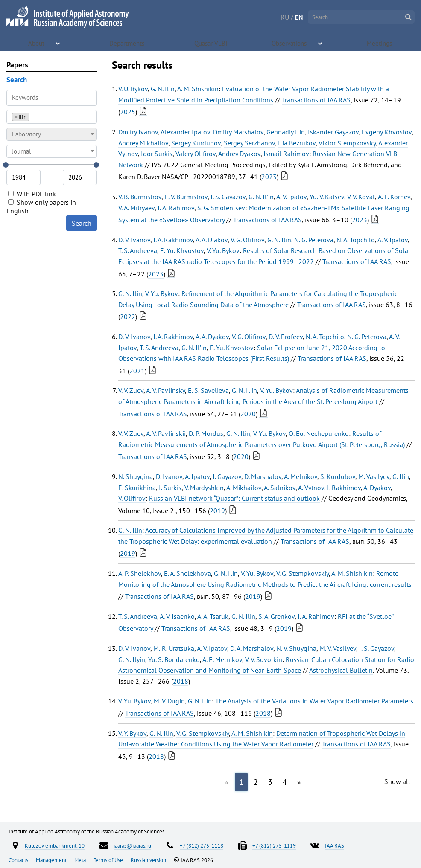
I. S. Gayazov (228, 197)
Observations (290, 43)
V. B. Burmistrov (140, 197)
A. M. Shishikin (198, 89)
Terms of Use (109, 860)
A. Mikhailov (244, 488)
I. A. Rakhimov (173, 240)
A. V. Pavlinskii (166, 433)
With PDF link (32, 194)
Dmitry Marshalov (238, 132)
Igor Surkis (157, 154)
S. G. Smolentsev (221, 208)
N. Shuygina (136, 476)
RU (285, 17)
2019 (217, 511)
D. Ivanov (169, 476)
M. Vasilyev (374, 476)
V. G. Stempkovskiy (303, 573)
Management (52, 860)
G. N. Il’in (261, 197)
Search (82, 223)
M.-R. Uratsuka (174, 648)
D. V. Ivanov (134, 240)
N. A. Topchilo (356, 240)
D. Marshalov (263, 476)
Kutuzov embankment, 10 (55, 845)
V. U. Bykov (133, 89)
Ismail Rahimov (286, 154)
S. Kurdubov (338, 476)
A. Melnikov (301, 476)
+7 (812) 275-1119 (274, 845)
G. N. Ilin (163, 89)
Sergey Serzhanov (249, 143)
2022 (128, 316)
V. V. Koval (361, 197)
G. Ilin (401, 476)
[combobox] (52, 117)
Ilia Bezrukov (297, 143)
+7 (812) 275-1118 (202, 845)
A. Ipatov (197, 476)
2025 (128, 112)
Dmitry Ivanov (138, 132)
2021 (137, 371)
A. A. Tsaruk (213, 616)
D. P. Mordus (206, 433)
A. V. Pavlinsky (165, 390)
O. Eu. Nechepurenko (319, 433)
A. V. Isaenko (177, 616)
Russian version (149, 860)
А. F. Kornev (394, 197)
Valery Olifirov (196, 154)
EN (299, 17)
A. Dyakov (377, 488)
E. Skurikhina (137, 488)
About (37, 43)
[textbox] (52, 134)
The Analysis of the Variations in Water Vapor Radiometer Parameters (314, 701)
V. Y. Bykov (132, 733)
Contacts (19, 860)
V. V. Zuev (131, 390)
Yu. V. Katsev (327, 197)
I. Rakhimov (344, 488)
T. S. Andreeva (138, 250)
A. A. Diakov (212, 240)
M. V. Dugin (169, 701)
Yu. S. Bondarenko (174, 659)
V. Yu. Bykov (223, 250)
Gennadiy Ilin (286, 132)
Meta (81, 860)
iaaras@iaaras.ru (132, 845)
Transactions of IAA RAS (316, 100)
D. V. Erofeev (286, 337)
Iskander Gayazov (333, 132)
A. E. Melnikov (222, 659)
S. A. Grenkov (276, 616)
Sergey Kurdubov (196, 143)
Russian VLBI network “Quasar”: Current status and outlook (234, 498)
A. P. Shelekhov (140, 573)
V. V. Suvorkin (264, 659)
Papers (17, 65)
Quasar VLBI (212, 43)
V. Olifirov (132, 498)
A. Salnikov (280, 488)
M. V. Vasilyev (338, 648)
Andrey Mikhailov (143, 143)
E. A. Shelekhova (187, 573)
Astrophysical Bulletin (341, 670)
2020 (248, 414)
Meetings (380, 43)
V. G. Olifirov (247, 240)
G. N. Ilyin (132, 659)
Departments (127, 43)
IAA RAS (335, 845)
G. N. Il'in (244, 390)
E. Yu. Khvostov (182, 250)
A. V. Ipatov (291, 197)
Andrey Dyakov (239, 154)
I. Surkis (170, 488)
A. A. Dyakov (212, 337)
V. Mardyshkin (204, 488)
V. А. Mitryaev (136, 208)
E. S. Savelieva (208, 390)
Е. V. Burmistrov (186, 197)
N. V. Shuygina (296, 648)
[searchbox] (34, 117)
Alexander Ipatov (185, 132)
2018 (181, 681)
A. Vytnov (311, 488)
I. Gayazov (227, 476)
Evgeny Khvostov (387, 132)
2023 (269, 177)
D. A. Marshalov (252, 648)
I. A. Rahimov (316, 616)
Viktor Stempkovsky (347, 143)
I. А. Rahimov (176, 208)
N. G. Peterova (314, 240)
